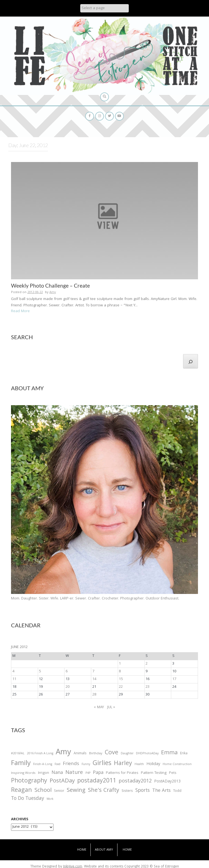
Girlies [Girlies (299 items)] (102, 764)
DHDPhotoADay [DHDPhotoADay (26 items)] (147, 754)
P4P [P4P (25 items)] (88, 773)
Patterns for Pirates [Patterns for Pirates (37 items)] (122, 773)
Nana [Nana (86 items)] (57, 773)
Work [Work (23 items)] (50, 800)
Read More (20, 311)
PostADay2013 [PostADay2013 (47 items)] (167, 782)
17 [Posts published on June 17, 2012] (174, 679)
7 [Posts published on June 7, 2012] (93, 671)
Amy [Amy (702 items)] (63, 753)
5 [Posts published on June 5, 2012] (40, 671)
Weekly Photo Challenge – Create (50, 286)
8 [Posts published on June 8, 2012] (120, 671)
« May (99, 707)
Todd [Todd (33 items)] (177, 791)
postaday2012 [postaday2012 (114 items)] (135, 782)
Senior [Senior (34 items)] (59, 791)
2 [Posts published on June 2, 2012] (147, 664)
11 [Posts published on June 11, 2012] (14, 679)
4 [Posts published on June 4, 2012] (13, 671)
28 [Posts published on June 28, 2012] (94, 695)
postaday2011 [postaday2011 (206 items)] (97, 781)
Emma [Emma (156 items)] (169, 753)
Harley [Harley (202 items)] (123, 764)
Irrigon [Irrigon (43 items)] (44, 773)
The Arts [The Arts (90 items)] (161, 791)
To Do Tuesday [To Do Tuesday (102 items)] (28, 799)
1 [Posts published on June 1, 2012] (120, 664)
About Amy (104, 850)
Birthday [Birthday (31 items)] (96, 754)
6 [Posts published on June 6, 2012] (67, 671)
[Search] (191, 361)
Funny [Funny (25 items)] (86, 765)
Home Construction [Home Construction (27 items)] (177, 765)
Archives (20, 819)
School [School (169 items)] (43, 791)
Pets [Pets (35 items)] (173, 773)
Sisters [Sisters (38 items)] (127, 791)
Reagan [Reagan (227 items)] (22, 791)
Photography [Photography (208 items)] (29, 781)
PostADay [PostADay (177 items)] (62, 781)
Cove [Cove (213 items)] (112, 753)
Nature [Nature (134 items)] (74, 773)
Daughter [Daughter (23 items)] (127, 754)
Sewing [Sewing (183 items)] (76, 791)
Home (82, 850)
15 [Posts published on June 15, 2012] (121, 679)
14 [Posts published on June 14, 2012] (94, 679)
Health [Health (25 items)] (139, 765)
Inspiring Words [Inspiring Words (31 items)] (23, 773)
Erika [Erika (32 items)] (184, 754)
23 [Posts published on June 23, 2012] (148, 687)
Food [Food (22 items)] (57, 764)
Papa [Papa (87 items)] (98, 773)
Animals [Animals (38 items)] (80, 754)
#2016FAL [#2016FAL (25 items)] (18, 754)
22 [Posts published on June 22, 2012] (121, 687)
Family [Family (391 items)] (21, 764)
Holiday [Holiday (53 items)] (153, 765)
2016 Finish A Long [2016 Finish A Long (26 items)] (40, 754)
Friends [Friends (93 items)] (71, 764)
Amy (53, 292)
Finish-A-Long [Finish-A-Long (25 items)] (43, 765)
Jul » (111, 707)
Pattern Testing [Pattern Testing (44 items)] (154, 773)
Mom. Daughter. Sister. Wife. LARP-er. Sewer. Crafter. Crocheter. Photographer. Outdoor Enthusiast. (95, 599)
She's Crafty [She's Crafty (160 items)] (104, 791)
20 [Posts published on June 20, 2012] (68, 687)
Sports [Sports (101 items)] (143, 791)
